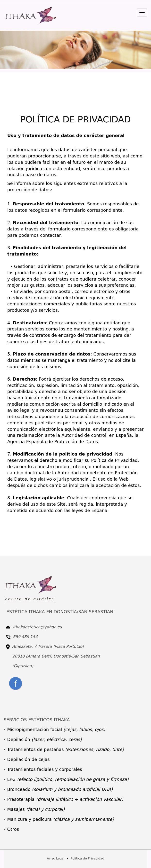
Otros (13, 829)
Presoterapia (65, 799)
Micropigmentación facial (56, 729)
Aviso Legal (56, 858)
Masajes (36, 809)
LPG (68, 779)
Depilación (45, 739)
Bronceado (60, 789)
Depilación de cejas (29, 759)
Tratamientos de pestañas (66, 749)
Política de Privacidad (87, 858)
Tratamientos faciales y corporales (45, 769)
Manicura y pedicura (61, 819)
